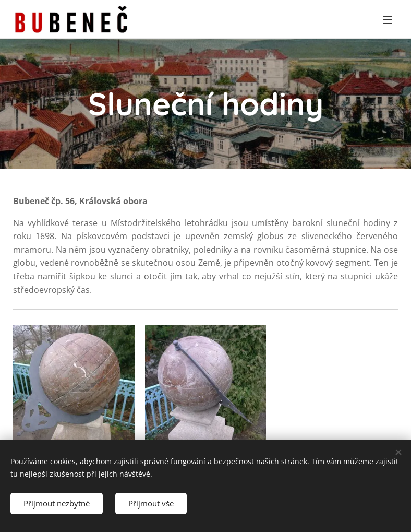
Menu (388, 20)
